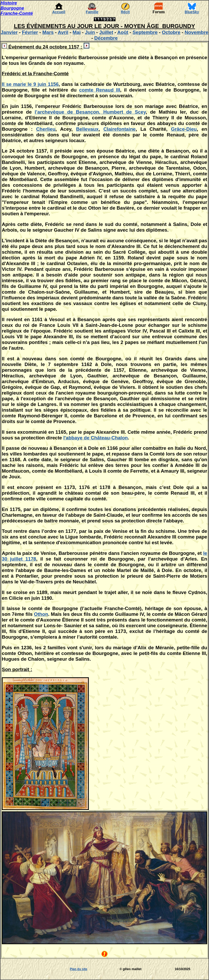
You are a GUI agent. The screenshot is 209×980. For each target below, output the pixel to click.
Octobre (171, 32)
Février (30, 32)
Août (123, 32)
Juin (90, 32)
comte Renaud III (99, 90)
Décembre (106, 38)
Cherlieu (46, 129)
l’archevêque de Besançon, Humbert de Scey (90, 112)
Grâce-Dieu (184, 129)
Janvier (9, 32)
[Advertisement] (16, 969)
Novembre (196, 32)
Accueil (59, 12)
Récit (125, 12)
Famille (92, 12)
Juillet (106, 32)
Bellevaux (87, 129)
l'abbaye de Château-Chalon (95, 438)
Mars (48, 32)
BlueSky (192, 12)
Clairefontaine (119, 129)
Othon (41, 614)
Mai (77, 32)
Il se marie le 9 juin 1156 (30, 84)
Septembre (145, 32)
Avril (63, 32)
